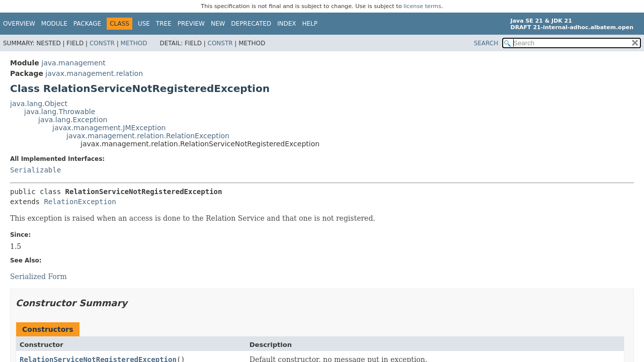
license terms (422, 6)
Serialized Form (38, 277)
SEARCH (486, 43)
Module (54, 24)
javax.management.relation (94, 73)
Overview (19, 24)
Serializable (35, 170)
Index (287, 24)
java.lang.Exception (73, 120)
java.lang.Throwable (60, 112)
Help (310, 24)
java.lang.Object (39, 104)
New (218, 24)
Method (134, 43)
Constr (102, 43)
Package (87, 24)
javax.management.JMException (109, 128)
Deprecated (251, 24)
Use (144, 24)
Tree (164, 24)
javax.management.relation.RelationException (148, 136)
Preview (191, 24)
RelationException (80, 202)
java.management (73, 63)
